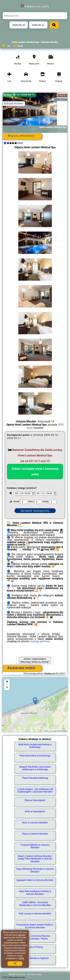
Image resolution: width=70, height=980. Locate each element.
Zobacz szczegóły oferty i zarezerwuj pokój (35, 471)
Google (22, 935)
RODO (21, 958)
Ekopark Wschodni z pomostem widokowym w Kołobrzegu (35, 768)
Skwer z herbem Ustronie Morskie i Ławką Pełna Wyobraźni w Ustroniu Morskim (35, 859)
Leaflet (46, 731)
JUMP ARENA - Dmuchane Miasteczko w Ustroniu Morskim (35, 904)
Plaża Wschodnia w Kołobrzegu (35, 756)
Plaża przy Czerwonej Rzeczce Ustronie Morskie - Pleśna (35, 937)
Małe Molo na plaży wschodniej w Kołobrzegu (35, 746)
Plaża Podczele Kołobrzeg (35, 778)
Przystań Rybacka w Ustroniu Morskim (35, 846)
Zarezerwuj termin (22, 668)
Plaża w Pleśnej (35, 947)
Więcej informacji (21, 136)
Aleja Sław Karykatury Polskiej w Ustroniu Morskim (35, 893)
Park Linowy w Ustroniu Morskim (35, 914)
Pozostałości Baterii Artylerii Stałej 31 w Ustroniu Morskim (35, 926)
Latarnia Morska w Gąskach (35, 958)
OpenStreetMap (60, 731)
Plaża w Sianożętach (35, 800)
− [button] (7, 688)
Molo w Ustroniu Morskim (35, 823)
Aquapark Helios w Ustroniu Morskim (35, 880)
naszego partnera (40, 641)
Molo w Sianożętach (35, 811)
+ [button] (7, 682)
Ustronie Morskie (13, 104)
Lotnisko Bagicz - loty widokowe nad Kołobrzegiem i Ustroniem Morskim (35, 790)
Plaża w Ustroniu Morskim (35, 834)
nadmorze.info (35, 6)
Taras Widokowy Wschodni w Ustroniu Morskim (35, 870)
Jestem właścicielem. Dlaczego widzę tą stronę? (35, 660)
